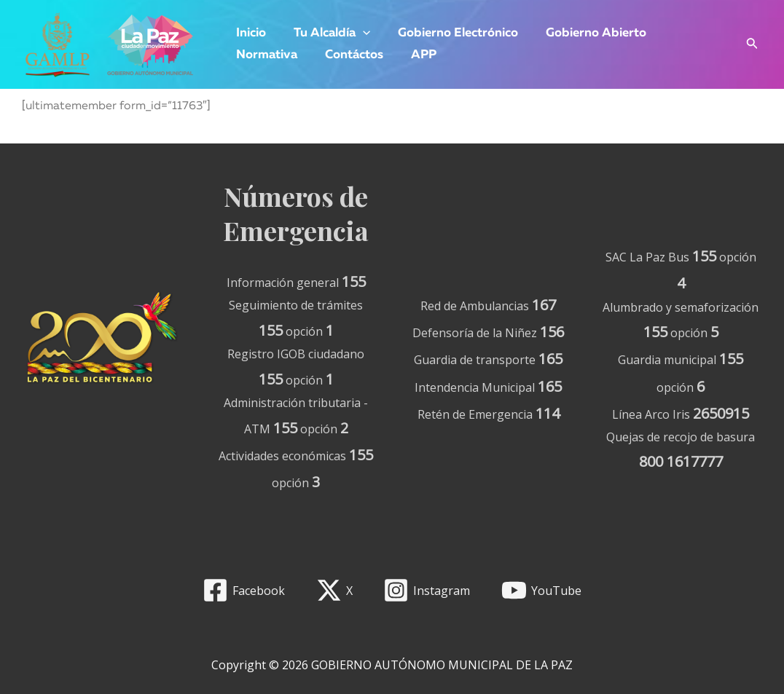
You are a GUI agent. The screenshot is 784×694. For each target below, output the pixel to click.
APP (416, 55)
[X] (334, 590)
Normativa (265, 55)
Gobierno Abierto (586, 33)
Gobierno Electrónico (451, 33)
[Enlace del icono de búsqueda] (752, 45)
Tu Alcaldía (328, 33)
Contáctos (350, 55)
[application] (358, 33)
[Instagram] (427, 590)
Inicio (250, 33)
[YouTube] (542, 590)
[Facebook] (243, 590)
